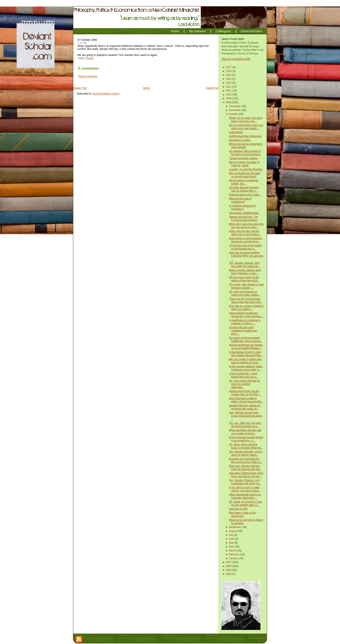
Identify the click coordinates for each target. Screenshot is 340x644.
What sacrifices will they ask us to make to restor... (245, 432)
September (235, 527)
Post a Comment (88, 76)
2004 (229, 574)
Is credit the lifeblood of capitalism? (242, 207)
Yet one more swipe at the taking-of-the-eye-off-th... (244, 279)
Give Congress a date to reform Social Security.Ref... (246, 400)
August (233, 531)
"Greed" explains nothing (243, 158)
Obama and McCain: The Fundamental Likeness (244, 218)
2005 (229, 570)
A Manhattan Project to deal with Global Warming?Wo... (246, 354)
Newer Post (80, 88)
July (231, 535)
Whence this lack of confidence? (240, 200)
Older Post (212, 88)
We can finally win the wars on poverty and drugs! (245, 175)
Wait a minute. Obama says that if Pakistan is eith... (245, 272)
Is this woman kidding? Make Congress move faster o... (246, 368)
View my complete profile (236, 59)
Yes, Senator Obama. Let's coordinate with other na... (245, 482)
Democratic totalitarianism (244, 213)
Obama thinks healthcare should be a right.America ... (246, 315)
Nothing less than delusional (245, 136)
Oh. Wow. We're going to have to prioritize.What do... (246, 446)
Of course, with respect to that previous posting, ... (246, 286)
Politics (90, 58)
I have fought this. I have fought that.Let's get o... (244, 375)
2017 (229, 67)
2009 (229, 98)
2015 (229, 75)
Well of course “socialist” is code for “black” (244, 164)
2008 (229, 102)
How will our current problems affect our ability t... (246, 308)
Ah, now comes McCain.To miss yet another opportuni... (244, 384)
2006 (229, 566)
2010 (229, 95)
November (235, 110)
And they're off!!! (238, 509)
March (233, 551)
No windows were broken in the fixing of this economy (245, 153)
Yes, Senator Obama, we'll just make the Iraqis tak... (244, 265)
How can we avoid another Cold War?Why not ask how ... (246, 256)
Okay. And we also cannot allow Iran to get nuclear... (245, 233)
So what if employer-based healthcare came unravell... (246, 339)
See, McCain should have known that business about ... (245, 416)
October (234, 114)
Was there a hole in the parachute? (242, 514)
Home (146, 88)
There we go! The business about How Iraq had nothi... (246, 300)
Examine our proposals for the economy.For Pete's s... (246, 460)
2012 (229, 87)
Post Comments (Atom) (106, 94)
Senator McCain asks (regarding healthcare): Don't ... (243, 331)
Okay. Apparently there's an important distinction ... (245, 496)
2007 (229, 562)
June (232, 539)
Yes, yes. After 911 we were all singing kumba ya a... (245, 425)
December (235, 106)
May (231, 543)
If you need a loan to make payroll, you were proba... (245, 489)
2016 (229, 71)
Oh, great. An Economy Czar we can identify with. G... (246, 503)
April (232, 547)
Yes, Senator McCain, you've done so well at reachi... (246, 453)
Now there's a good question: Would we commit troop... (246, 240)
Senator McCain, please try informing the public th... (245, 407)
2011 (229, 91)
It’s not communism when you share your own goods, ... (246, 127)
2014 (229, 79)
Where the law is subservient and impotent (246, 146)
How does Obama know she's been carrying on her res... (246, 475)
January (234, 558)
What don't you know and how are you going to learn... (246, 226)
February (234, 554)
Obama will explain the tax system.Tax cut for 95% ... (245, 393)
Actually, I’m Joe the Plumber (246, 169)
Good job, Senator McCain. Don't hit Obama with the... (245, 468)
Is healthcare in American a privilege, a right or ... (245, 322)
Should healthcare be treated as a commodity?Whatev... (246, 347)
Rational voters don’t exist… (245, 195)
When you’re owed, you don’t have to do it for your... (246, 120)
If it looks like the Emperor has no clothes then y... (244, 189)
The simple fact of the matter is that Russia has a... (245, 247)
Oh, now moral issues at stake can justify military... (245, 293)
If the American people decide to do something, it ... (246, 439)
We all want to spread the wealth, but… (244, 182)
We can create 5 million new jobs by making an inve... (245, 361)
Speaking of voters (240, 140)
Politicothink (236, 132)
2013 (229, 83)
